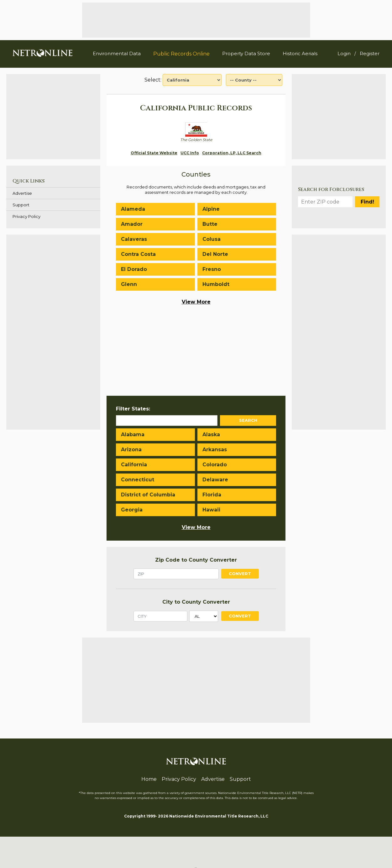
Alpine (211, 209)
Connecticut (138, 480)
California (134, 465)
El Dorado (134, 269)
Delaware (215, 480)
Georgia (132, 510)
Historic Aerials (300, 53)
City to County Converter (196, 602)
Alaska (211, 434)
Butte (210, 224)
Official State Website (154, 153)
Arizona (131, 450)
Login (344, 53)
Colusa (212, 239)
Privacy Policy (26, 216)
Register (370, 53)
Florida (212, 495)
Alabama (133, 434)
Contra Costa (138, 254)
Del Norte (215, 254)
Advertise (22, 193)
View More (196, 302)
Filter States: (133, 409)
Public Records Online (181, 54)
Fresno (212, 269)
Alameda (133, 209)
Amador (132, 224)
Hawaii (211, 510)
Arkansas (215, 450)
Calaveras (134, 239)
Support (21, 205)
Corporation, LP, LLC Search (232, 153)
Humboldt (216, 284)
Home (149, 779)
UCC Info (190, 153)
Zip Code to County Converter (196, 560)
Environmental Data (117, 53)
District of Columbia (148, 495)
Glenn (129, 284)
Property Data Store (246, 53)
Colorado (215, 465)
